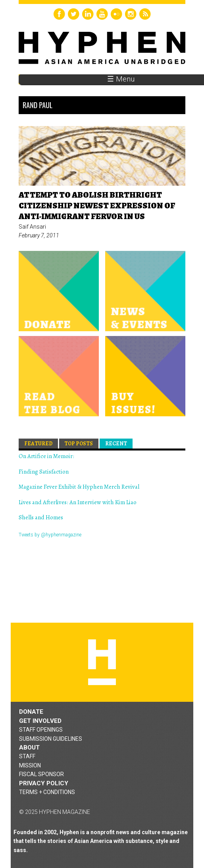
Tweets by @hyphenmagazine (50, 535)
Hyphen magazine (102, 662)
